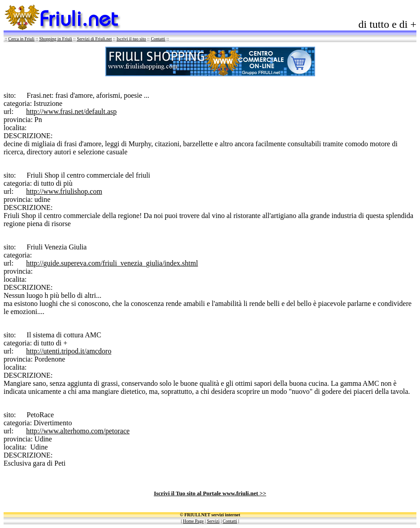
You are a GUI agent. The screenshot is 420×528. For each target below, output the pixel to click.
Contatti (158, 39)
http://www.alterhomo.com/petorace (78, 431)
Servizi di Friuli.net (94, 39)
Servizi (213, 521)
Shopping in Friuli (55, 39)
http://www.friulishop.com (64, 191)
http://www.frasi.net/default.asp (71, 111)
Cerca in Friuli (22, 39)
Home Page (193, 521)
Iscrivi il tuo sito (131, 39)
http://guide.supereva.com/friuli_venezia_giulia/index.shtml (112, 263)
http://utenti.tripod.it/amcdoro (69, 351)
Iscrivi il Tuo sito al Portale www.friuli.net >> (210, 493)
